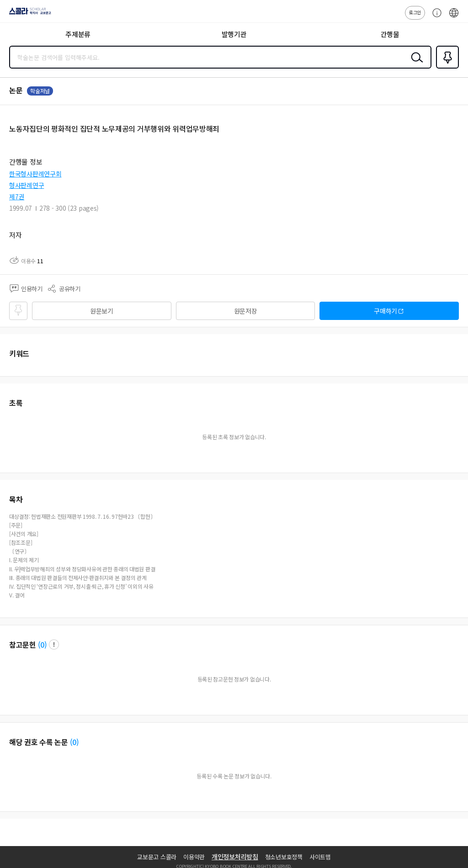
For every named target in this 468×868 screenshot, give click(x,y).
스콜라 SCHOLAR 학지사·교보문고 (28, 14)
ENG (454, 17)
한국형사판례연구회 (35, 174)
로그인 (415, 12)
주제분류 (78, 34)
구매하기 (386, 311)
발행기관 (234, 34)
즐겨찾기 (446, 68)
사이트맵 (320, 857)
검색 (415, 64)
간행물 (390, 34)
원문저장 (246, 311)
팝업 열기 (54, 644)
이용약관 (194, 857)
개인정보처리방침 (235, 857)
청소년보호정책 (284, 857)
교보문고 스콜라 (157, 857)
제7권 (17, 197)
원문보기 (102, 311)
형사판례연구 (27, 185)
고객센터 (435, 17)
